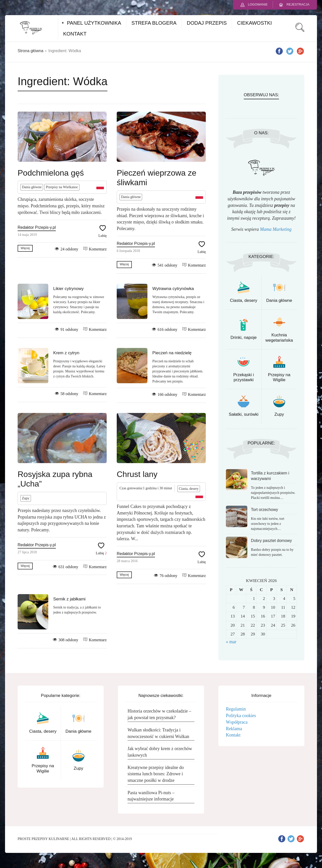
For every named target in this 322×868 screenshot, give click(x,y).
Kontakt (233, 735)
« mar (231, 642)
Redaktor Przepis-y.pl (37, 227)
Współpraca (237, 722)
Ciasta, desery (189, 489)
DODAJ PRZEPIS (207, 23)
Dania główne (32, 187)
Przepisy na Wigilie (279, 377)
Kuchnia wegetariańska (279, 337)
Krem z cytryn (66, 353)
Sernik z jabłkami (70, 599)
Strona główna (30, 51)
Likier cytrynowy (69, 289)
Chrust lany (137, 474)
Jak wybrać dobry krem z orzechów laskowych (160, 752)
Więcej (25, 248)
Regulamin (236, 709)
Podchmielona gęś (51, 173)
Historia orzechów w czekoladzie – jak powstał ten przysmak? (159, 714)
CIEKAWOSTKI (254, 23)
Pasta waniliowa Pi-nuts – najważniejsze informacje (151, 796)
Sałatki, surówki (244, 414)
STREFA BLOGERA (154, 23)
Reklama (234, 729)
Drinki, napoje (244, 337)
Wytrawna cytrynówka (173, 289)
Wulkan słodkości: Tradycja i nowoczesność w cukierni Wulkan (158, 733)
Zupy (26, 498)
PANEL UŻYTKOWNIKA (94, 23)
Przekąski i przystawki (244, 377)
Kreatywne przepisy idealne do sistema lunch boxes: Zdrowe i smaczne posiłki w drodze (156, 774)
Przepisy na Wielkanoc (62, 187)
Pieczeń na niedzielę (172, 353)
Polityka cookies (241, 716)
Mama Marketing (276, 229)
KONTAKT (75, 34)
